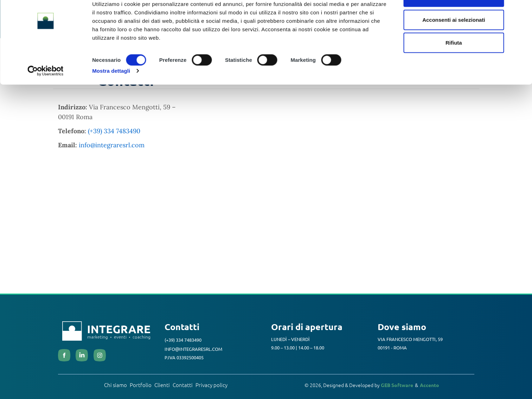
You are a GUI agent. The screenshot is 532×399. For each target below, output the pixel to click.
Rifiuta (454, 65)
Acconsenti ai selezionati (454, 42)
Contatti (183, 387)
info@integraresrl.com (112, 146)
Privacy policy (211, 387)
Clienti (162, 387)
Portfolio (141, 387)
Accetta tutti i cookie (454, 18)
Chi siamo (116, 387)
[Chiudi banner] (521, 11)
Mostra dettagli (111, 93)
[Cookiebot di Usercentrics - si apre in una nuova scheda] (46, 93)
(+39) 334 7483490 (114, 132)
